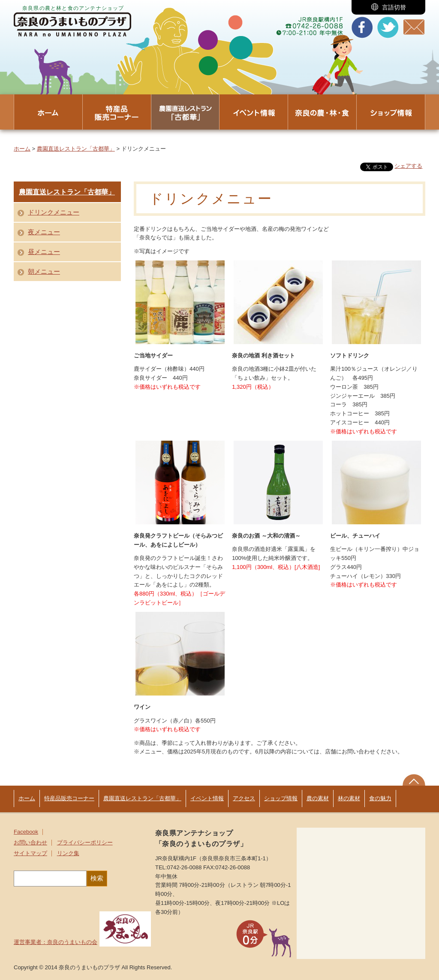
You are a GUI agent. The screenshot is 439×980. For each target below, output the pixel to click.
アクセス (244, 798)
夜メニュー (44, 232)
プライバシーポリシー (85, 843)
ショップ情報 (281, 798)
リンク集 (68, 853)
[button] (388, 7)
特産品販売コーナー (69, 798)
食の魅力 (380, 798)
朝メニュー (44, 271)
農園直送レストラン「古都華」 (76, 149)
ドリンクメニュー (54, 212)
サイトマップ (30, 853)
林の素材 (349, 798)
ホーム (22, 149)
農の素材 (318, 798)
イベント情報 (207, 798)
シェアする (408, 166)
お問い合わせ (30, 843)
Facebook (26, 832)
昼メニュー (44, 252)
